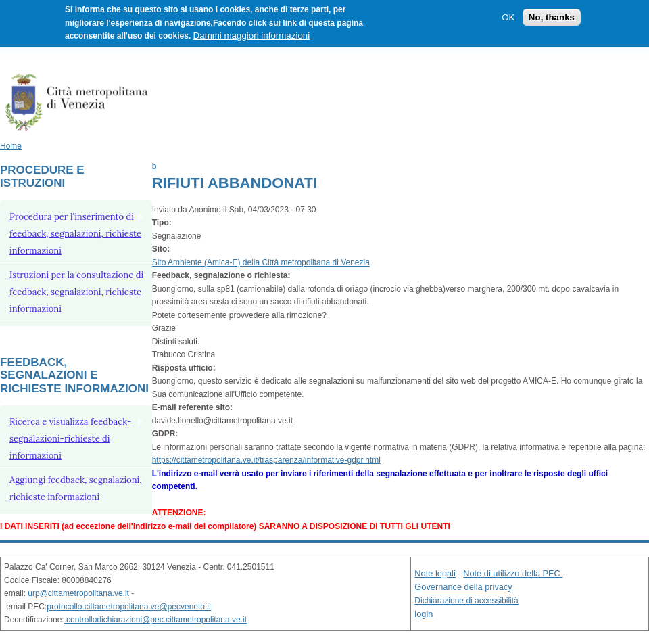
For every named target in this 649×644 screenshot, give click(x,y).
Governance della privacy (463, 587)
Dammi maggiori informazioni (252, 36)
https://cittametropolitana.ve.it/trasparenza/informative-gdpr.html (266, 460)
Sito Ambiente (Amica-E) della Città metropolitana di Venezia (261, 262)
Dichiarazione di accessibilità (466, 601)
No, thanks (552, 17)
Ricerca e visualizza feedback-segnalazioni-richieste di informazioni (70, 439)
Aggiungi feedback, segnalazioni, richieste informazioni (75, 488)
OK (508, 17)
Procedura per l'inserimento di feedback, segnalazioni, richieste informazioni (75, 234)
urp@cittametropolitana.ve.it (78, 593)
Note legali (435, 573)
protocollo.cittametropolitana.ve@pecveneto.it (129, 607)
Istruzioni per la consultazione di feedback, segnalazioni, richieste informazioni (76, 292)
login (424, 614)
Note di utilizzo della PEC (513, 573)
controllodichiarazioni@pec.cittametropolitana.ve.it (155, 620)
